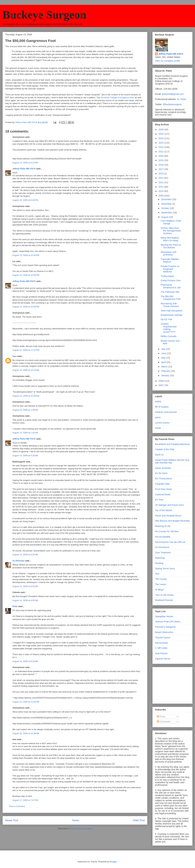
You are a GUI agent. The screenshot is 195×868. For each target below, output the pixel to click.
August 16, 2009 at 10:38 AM (26, 733)
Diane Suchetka (163, 468)
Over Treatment (163, 553)
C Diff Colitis (161, 648)
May (164, 358)
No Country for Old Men (167, 531)
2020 (161, 156)
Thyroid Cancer (163, 638)
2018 (161, 165)
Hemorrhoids (161, 643)
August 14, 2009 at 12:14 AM (26, 370)
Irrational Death (163, 494)
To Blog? (159, 590)
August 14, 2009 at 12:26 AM (26, 396)
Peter (15, 606)
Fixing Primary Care (171, 280)
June (164, 353)
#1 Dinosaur (18, 561)
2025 (161, 134)
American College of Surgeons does (117, 97)
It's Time (159, 500)
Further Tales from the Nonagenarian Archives (171, 231)
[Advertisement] (171, 684)
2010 (161, 191)
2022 (161, 147)
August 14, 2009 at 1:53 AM (25, 433)
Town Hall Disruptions (172, 311)
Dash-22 (159, 455)
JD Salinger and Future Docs (170, 505)
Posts (161, 717)
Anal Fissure (161, 653)
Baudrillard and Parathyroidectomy (172, 444)
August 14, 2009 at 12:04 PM (26, 702)
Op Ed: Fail (166, 319)
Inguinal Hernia (163, 659)
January (166, 375)
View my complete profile (168, 61)
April (164, 362)
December (167, 199)
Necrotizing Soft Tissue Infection (170, 305)
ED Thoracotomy (163, 479)
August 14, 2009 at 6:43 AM (25, 586)
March (165, 367)
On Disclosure (162, 547)
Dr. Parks (182, 99)
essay (158, 428)
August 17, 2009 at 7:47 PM (25, 800)
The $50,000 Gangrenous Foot (171, 298)
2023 (161, 143)
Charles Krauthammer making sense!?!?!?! (169, 328)
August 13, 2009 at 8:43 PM (25, 200)
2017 (161, 169)
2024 (161, 138)
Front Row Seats (163, 489)
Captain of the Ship (165, 449)
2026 (161, 130)
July (163, 349)
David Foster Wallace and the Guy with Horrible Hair (172, 461)
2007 (161, 385)
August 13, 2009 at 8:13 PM (25, 163)
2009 (161, 196)
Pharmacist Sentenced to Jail (171, 286)
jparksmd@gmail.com (173, 94)
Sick (157, 574)
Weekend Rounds (164, 600)
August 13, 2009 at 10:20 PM (26, 255)
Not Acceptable (163, 537)
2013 (161, 178)
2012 (161, 182)
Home (76, 820)
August (165, 217)
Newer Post (12, 820)
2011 (161, 187)
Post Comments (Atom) (81, 829)
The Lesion (161, 584)
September (167, 213)
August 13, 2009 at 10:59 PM (26, 307)
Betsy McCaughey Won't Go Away (170, 239)
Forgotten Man (162, 484)
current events (162, 423)
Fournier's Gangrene (165, 627)
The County (161, 579)
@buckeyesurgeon (172, 104)
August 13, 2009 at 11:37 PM (26, 350)
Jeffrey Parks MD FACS (24, 169)
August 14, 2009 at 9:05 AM (25, 600)
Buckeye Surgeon (44, 15)
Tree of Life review (164, 595)
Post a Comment (17, 806)
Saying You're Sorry (165, 569)
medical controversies (166, 412)
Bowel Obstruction (164, 632)
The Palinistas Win (170, 292)
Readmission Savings (172, 315)
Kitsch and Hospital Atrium (168, 516)
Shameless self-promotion (169, 253)
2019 (161, 160)
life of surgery (162, 407)
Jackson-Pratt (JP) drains (168, 622)
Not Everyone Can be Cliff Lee (170, 542)
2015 (161, 174)
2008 (161, 381)
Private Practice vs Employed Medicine (170, 269)
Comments (164, 722)
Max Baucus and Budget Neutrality (172, 521)
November (167, 204)
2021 (161, 152)
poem (158, 417)
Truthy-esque (167, 276)
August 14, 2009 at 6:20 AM (25, 555)
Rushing (159, 563)
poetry (158, 401)
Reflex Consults (169, 336)
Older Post (139, 820)
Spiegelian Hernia (164, 616)
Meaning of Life (163, 526)
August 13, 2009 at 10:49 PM (26, 275)
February (166, 371)
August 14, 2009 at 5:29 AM (25, 456)
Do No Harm (161, 473)
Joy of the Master (164, 510)
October (166, 208)
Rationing (160, 558)
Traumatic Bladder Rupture (170, 261)
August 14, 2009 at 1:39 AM (25, 410)
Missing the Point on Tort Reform (171, 246)
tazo (15, 356)
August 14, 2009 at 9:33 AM (25, 661)
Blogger (113, 862)
